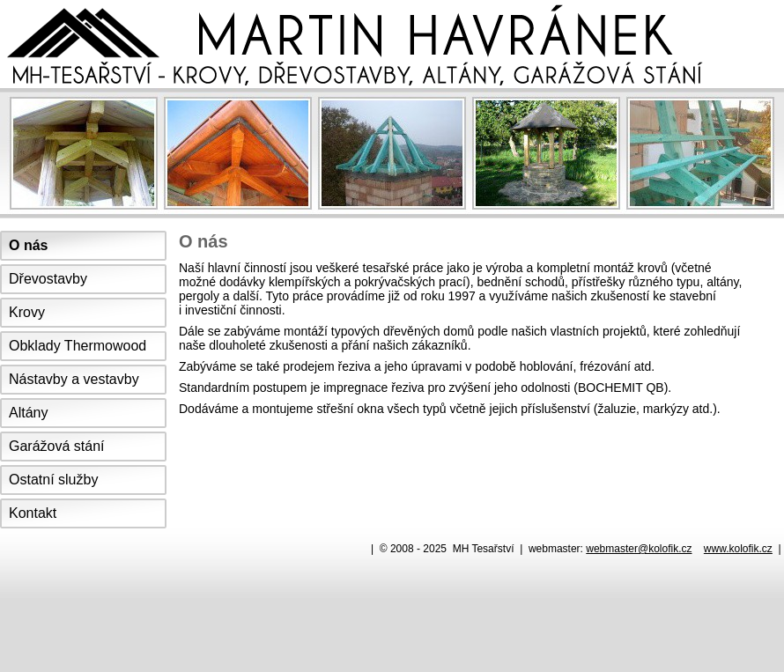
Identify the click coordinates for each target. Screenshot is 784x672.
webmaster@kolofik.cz (639, 549)
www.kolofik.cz (738, 549)
